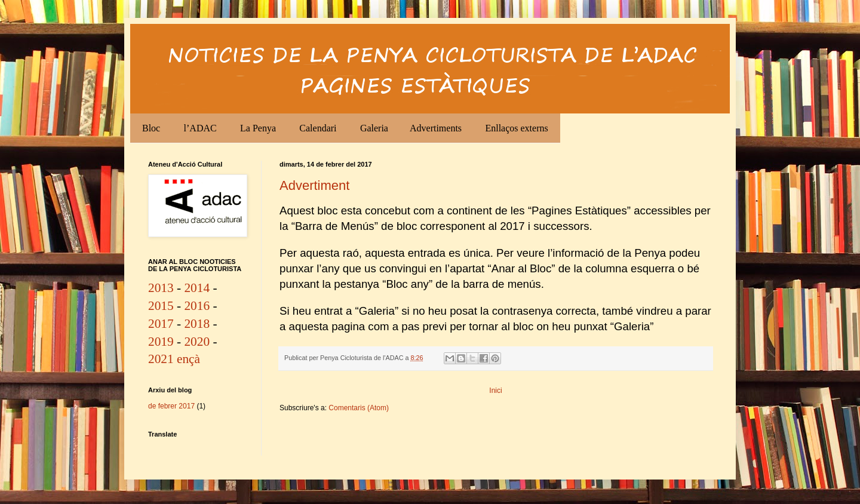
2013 (161, 288)
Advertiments (436, 128)
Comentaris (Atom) (359, 408)
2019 (161, 342)
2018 (197, 324)
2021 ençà (174, 359)
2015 (161, 306)
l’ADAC (200, 128)
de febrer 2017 (171, 406)
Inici (495, 391)
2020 (197, 342)
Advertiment (314, 185)
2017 (161, 324)
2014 (197, 288)
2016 (197, 306)
